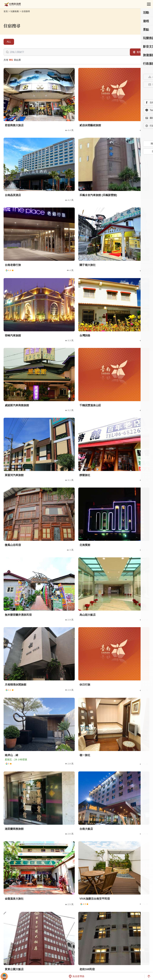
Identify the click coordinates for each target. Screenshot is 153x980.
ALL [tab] (9, 42)
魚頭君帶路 (76, 976)
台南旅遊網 (12, 4)
